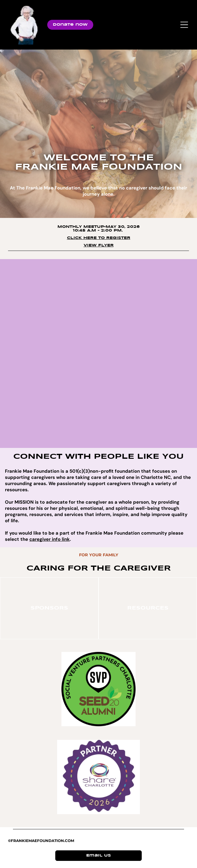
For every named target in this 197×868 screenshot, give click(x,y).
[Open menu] (184, 25)
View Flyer (99, 245)
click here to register (99, 238)
